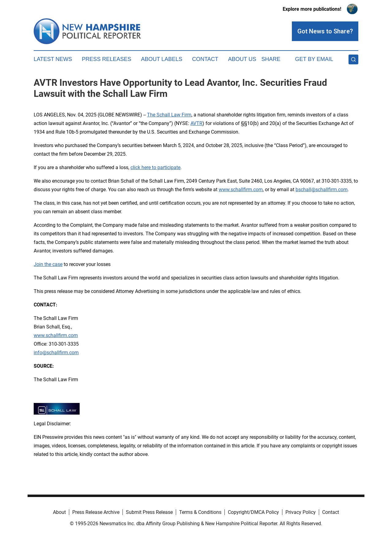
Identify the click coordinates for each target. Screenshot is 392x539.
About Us (242, 59)
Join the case (48, 264)
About (59, 512)
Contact (205, 59)
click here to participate (155, 167)
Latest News (53, 59)
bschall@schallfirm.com (322, 190)
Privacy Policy (301, 512)
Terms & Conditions (200, 512)
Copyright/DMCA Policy (253, 512)
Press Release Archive (96, 512)
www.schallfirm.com (56, 335)
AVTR (196, 123)
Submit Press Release (149, 512)
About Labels (162, 59)
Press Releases (106, 59)
